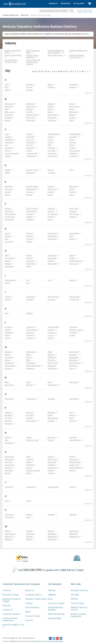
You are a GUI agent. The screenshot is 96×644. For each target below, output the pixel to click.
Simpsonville (9, 465)
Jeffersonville (74, 297)
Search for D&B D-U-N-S (13, 626)
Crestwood (52, 154)
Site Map (75, 595)
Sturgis (29, 473)
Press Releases (32, 607)
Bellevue (29, 109)
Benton (50, 109)
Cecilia (50, 140)
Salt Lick (51, 457)
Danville (8, 170)
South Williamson (76, 468)
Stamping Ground (33, 471)
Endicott (51, 192)
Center (72, 140)
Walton (7, 531)
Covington (52, 151)
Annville (29, 87)
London (51, 335)
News (28, 612)
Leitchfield (9, 333)
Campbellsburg (53, 134)
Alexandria (73, 85)
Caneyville (30, 137)
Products (7, 590)
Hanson (29, 256)
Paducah (8, 413)
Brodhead (8, 118)
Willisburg (8, 539)
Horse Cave (74, 264)
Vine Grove (9, 517)
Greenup (73, 239)
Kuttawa (29, 313)
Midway (8, 360)
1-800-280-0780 (85, 12)
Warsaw (51, 531)
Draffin (7, 173)
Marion (7, 355)
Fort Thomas (74, 214)
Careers (29, 603)
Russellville (9, 443)
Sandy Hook (52, 460)
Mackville (8, 352)
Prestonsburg (31, 421)
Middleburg (52, 358)
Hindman (8, 264)
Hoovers (29, 620)
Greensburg (52, 239)
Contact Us (8, 610)
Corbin (7, 151)
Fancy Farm (74, 209)
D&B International (56, 614)
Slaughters (30, 465)
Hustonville (9, 267)
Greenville (9, 242)
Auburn (7, 90)
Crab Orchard (75, 151)
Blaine (50, 112)
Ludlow (50, 338)
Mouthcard (52, 366)
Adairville (30, 85)
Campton (8, 137)
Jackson (8, 297)
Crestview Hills (32, 154)
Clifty (49, 145)
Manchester (74, 352)
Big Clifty (29, 112)
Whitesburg (52, 534)
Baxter (72, 104)
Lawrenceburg (32, 330)
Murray (72, 369)
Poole (71, 418)
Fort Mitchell (52, 214)
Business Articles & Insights (11, 600)
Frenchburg (9, 220)
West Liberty (74, 531)
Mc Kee (29, 358)
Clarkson (73, 142)
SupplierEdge (54, 618)
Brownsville (52, 118)
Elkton (72, 189)
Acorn (7, 85)
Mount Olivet (52, 363)
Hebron (7, 261)
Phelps (50, 415)
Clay (6, 145)
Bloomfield (73, 112)
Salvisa (72, 457)
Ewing (72, 195)
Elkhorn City (52, 189)
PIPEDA (74, 599)
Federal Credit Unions (13, 55)
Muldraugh (30, 369)
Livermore (30, 335)
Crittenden (73, 154)
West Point (30, 534)
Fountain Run (10, 217)
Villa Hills (73, 515)
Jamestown (31, 297)
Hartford (29, 258)
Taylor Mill (8, 487)
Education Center (11, 595)
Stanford (51, 471)
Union (7, 501)
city (87, 34)
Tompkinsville (53, 487)
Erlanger (73, 192)
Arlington (51, 87)
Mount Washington (33, 366)
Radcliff (8, 437)
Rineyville (73, 437)
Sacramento (9, 457)
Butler (72, 120)
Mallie (50, 352)
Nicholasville (52, 385)
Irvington (73, 280)
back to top (89, 93)
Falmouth (51, 209)
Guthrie (29, 242)
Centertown (9, 142)
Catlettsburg (9, 140)
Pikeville (72, 415)
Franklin (51, 217)
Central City (31, 142)
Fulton (50, 220)
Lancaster (73, 327)
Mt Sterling (73, 366)
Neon (50, 382)
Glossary (7, 605)
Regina (29, 437)
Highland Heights (76, 261)
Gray (6, 239)
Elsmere (8, 192)
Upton (28, 501)
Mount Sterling (75, 363)
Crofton (7, 156)
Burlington (52, 120)
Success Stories (33, 616)
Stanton (72, 471)
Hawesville (52, 258)
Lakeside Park (53, 327)
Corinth (29, 151)
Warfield (29, 531)
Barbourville (9, 104)
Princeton (51, 421)
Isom (28, 283)
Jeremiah (30, 300)
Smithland (51, 465)
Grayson (29, 239)
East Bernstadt (32, 187)
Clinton (72, 145)
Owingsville (74, 399)
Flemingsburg (31, 211)
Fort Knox (30, 214)
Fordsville (73, 211)
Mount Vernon (10, 366)
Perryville (30, 415)
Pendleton (8, 415)
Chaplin (51, 142)
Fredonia (73, 217)
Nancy (7, 382)
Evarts (50, 195)
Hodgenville (31, 264)
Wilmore (29, 539)
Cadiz (7, 134)
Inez (28, 280)
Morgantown (31, 363)
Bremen (72, 115)
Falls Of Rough (32, 209)
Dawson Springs (32, 170)
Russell (50, 440)
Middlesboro (74, 358)
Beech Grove (74, 107)
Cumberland (31, 156)
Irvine (50, 280)
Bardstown (30, 104)
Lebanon (51, 330)
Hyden (29, 267)
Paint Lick (30, 413)
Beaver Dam (31, 107)
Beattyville (9, 107)
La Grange (30, 327)
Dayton (50, 170)
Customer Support (11, 614)
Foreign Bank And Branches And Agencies (33, 62)
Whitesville (73, 534)
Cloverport (9, 148)
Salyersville (9, 460)
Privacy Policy (77, 603)
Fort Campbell (10, 214)
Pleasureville (52, 418)
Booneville (9, 115)
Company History (33, 595)
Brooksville (30, 118)
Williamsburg (53, 537)
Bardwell (51, 104)
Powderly (8, 421)
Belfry (7, 109)
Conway (72, 148)
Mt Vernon (9, 369)
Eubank (29, 195)
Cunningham (53, 156)
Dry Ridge (51, 173)
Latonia (7, 330)
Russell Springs (75, 440)
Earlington (9, 187)
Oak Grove (9, 399)
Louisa (7, 338)
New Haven (74, 382)
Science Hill (74, 460)
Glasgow (8, 236)
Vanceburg (9, 515)
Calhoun (29, 134)
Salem (28, 457)
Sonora (29, 468)
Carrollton (73, 137)
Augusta (29, 90)
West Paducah (10, 534)
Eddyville (51, 187)
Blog (50, 599)
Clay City (29, 145)
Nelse (28, 382)
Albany (50, 85)
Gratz (71, 236)
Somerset (8, 468)
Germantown (74, 233)
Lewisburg (30, 333)
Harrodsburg (10, 258)
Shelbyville (52, 462)
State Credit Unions (55, 55)
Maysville (73, 355)
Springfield (9, 471)
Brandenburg (53, 115)
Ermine (7, 195)
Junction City (74, 300)
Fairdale (8, 209)
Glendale (30, 236)
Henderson (30, 261)
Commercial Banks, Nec (78, 51)
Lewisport (51, 333)
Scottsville (8, 462)
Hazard (72, 258)
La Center (8, 327)
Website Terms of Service (79, 609)
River (7, 440)
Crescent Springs (11, 154)
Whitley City (9, 537)
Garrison (29, 233)
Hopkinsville (52, 264)
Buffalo (7, 120)
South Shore (52, 468)
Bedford (51, 107)
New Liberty (9, 385)
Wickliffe (29, 537)
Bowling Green (32, 115)
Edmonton (9, 189)
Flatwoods (9, 211)
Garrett (7, 233)
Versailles (51, 515)
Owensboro (31, 399)
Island (7, 283)
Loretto (72, 335)
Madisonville (31, 352)
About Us (30, 590)
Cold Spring (31, 148)
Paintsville (51, 413)
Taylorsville (30, 487)
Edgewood (73, 187)
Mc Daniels (9, 358)
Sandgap (30, 460)
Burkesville (30, 120)
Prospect (73, 421)
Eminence (30, 192)
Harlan (72, 256)
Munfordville (52, 369)
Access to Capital (56, 603)
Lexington (73, 333)
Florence (51, 211)
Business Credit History (36, 599)
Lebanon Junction (76, 330)
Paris (71, 413)
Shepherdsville (75, 462)
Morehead (73, 360)
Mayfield (51, 355)
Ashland (72, 87)
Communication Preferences (10, 619)
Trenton (72, 487)
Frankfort (30, 217)
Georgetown (52, 233)
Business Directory (80, 590)
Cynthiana (73, 156)
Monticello (51, 360)
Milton (28, 360)
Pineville (29, 418)
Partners (52, 590)
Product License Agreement (78, 615)
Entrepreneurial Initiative (55, 609)
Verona (29, 515)
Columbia (51, 148)
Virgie (28, 517)
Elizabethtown (32, 189)
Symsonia (51, 473)
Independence (10, 280)
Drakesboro (31, 173)
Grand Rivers (53, 236)
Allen (7, 87)
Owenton (51, 399)
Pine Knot (8, 418)
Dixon (71, 170)
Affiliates (52, 595)
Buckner (72, 118)
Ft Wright (30, 220)
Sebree (29, 462)
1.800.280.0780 (32, 570)
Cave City (30, 140)
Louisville (30, 338)
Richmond (51, 437)
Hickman (51, 261)
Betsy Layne (9, 112)
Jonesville (51, 300)
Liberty (7, 335)
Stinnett (8, 473)
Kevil (6, 313)
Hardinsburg (52, 256)
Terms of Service (54, 641)
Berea (72, 109)
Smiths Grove (74, 465)
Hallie (7, 256)
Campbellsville (75, 134)
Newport (29, 385)
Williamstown (74, 537)
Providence (9, 424)
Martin (28, 355)
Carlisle (50, 137)
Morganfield (9, 363)
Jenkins (8, 300)
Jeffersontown (53, 297)
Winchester (52, 539)
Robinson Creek (32, 440)
